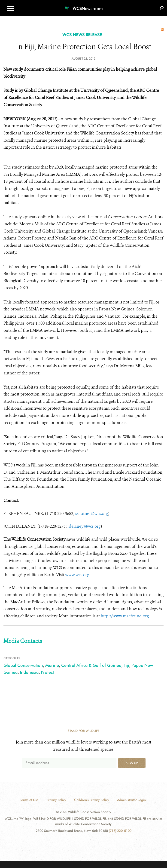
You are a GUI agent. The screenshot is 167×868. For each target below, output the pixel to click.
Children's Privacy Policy (92, 800)
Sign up (132, 763)
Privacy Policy (56, 800)
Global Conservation (23, 665)
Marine (52, 665)
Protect (47, 672)
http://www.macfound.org (125, 616)
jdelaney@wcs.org (84, 526)
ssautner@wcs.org (92, 514)
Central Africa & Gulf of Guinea (91, 665)
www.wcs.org (77, 575)
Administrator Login (131, 800)
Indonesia (29, 672)
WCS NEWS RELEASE (82, 35)
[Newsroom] (84, 6)
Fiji (126, 665)
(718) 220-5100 (120, 831)
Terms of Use (29, 800)
